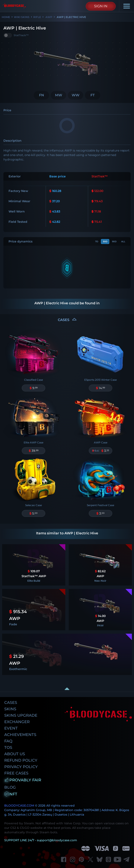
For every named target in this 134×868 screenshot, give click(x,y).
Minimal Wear (19, 201)
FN (42, 95)
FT (93, 95)
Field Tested (18, 222)
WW (76, 95)
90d (114, 242)
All (123, 242)
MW (59, 95)
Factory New (18, 191)
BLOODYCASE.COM (19, 806)
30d (105, 242)
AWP (49, 17)
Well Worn (17, 211)
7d (97, 242)
